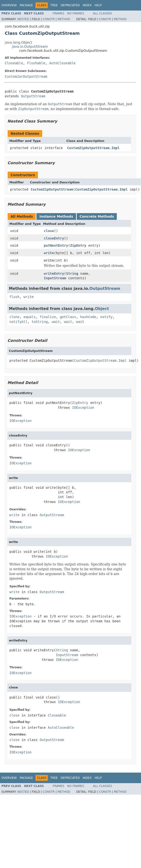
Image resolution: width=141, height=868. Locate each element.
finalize (48, 317)
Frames (59, 13)
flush (14, 297)
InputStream (55, 278)
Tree (54, 5)
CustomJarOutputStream (26, 76)
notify (106, 317)
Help (98, 5)
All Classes (103, 13)
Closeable (14, 63)
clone (14, 317)
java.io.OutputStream (30, 47)
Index (87, 5)
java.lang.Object (18, 42)
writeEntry (54, 274)
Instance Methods (56, 216)
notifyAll (18, 322)
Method (64, 19)
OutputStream (33, 96)
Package (26, 5)
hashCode (88, 317)
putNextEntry (56, 245)
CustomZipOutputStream (52, 189)
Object (102, 309)
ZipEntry (78, 245)
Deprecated (70, 5)
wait (56, 322)
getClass (68, 317)
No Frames (76, 13)
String (72, 274)
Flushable (36, 63)
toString (40, 322)
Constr (49, 19)
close (49, 231)
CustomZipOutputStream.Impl (93, 148)
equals (30, 317)
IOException (83, 408)
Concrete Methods (97, 216)
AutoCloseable (62, 63)
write (49, 253)
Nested (23, 19)
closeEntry (54, 238)
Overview (9, 5)
